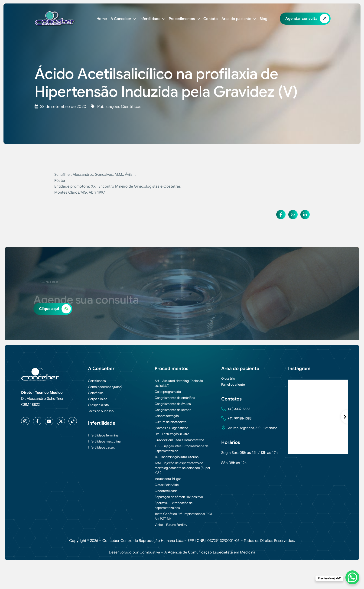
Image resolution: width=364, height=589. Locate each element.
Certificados (97, 381)
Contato (211, 19)
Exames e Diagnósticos (171, 428)
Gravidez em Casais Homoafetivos (179, 440)
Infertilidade (152, 19)
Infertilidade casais (101, 447)
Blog (263, 19)
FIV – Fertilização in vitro (172, 434)
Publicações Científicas (119, 107)
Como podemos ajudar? (105, 387)
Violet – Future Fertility (171, 525)
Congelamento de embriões (175, 398)
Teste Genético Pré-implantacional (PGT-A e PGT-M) (184, 516)
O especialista (98, 405)
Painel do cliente (233, 384)
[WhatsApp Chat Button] (352, 577)
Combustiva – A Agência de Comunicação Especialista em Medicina (197, 552)
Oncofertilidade (166, 491)
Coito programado (168, 392)
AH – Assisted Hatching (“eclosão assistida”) (179, 383)
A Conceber (123, 19)
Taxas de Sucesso (101, 411)
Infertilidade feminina (103, 435)
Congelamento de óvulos (173, 404)
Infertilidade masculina (104, 441)
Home (102, 19)
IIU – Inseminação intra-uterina (177, 457)
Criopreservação (167, 416)
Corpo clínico (98, 399)
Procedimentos (184, 19)
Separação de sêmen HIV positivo (179, 497)
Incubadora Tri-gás (168, 479)
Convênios (96, 393)
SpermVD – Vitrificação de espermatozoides (174, 505)
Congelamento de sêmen (173, 410)
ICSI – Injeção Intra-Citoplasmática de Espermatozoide (182, 448)
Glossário (228, 378)
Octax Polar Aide (167, 485)
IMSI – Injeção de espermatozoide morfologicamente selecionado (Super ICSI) (182, 468)
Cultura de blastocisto (171, 422)
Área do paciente (239, 19)
